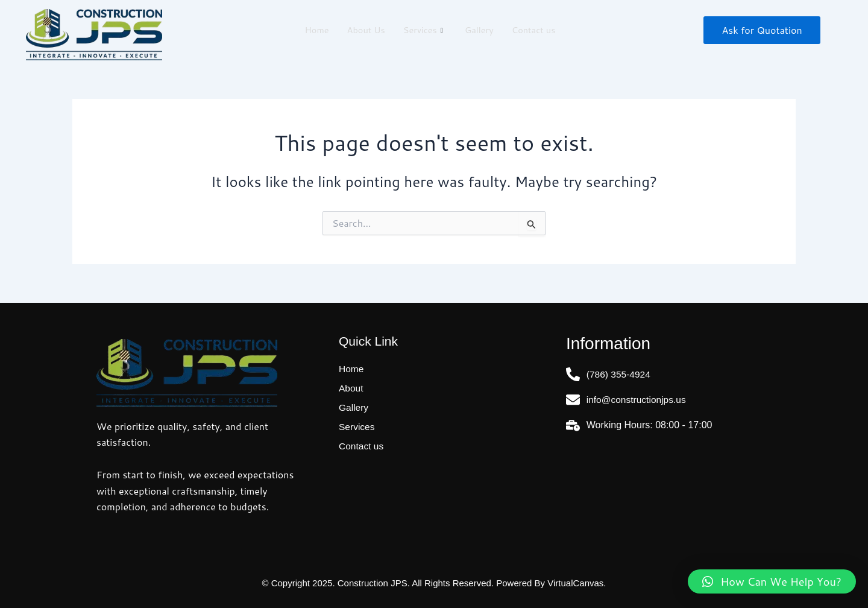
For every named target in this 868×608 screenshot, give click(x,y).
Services (423, 30)
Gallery (480, 30)
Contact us (536, 30)
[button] (772, 581)
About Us (364, 30)
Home (314, 30)
